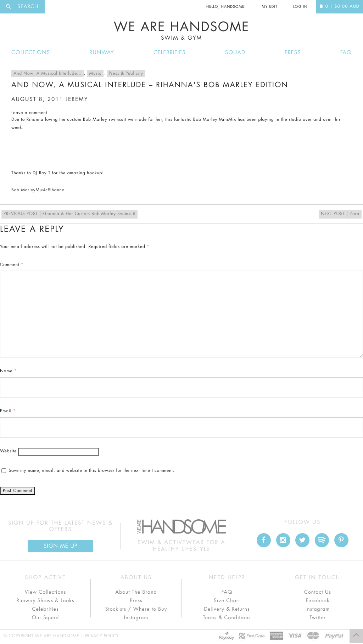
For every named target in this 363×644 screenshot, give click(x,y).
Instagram (136, 618)
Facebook (317, 601)
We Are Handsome (181, 31)
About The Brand (136, 592)
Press (293, 53)
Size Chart (227, 601)
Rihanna (56, 190)
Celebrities (170, 53)
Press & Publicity (126, 74)
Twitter (318, 618)
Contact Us (318, 592)
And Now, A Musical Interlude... (48, 74)
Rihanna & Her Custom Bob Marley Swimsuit (69, 214)
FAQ (346, 53)
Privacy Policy (102, 636)
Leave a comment (29, 113)
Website (8, 451)
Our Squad (45, 618)
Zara (340, 214)
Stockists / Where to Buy (136, 609)
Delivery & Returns (227, 609)
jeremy (77, 99)
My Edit (269, 7)
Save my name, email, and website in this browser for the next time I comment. (91, 471)
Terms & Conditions (227, 618)
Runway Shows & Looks (46, 601)
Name (9, 371)
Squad (235, 53)
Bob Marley (23, 190)
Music (95, 74)
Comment (12, 265)
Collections (31, 53)
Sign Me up (60, 546)
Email (8, 411)
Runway (102, 53)
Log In (300, 7)
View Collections (46, 592)
